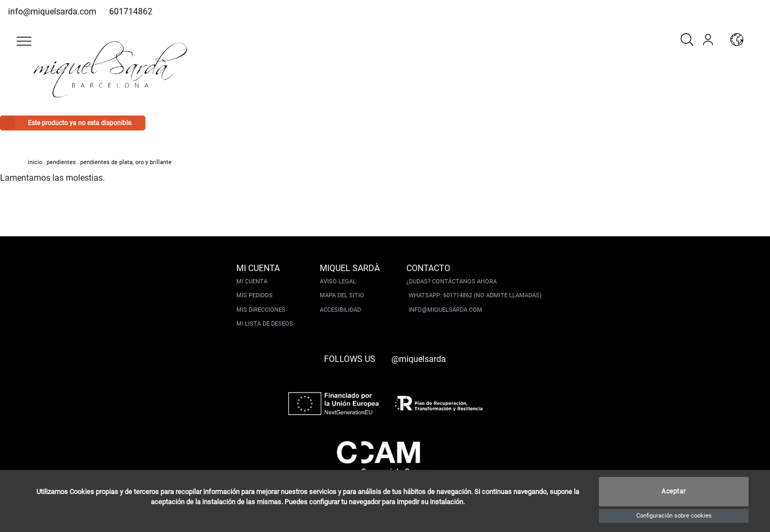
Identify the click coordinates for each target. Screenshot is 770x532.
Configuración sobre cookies (674, 516)
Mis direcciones (261, 310)
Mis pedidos (255, 295)
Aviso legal (338, 282)
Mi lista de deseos (265, 324)
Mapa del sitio (342, 295)
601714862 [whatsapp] (131, 11)
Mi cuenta (252, 282)
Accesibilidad (340, 310)
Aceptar (674, 492)
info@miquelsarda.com (52, 11)
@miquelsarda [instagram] (419, 359)
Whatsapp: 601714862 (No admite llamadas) (475, 295)
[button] (24, 41)
